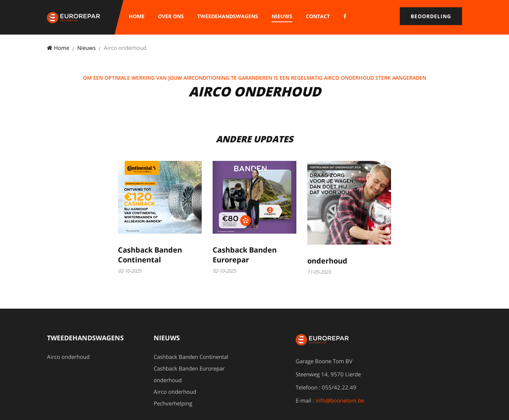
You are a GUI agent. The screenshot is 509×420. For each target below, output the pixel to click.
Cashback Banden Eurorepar (245, 255)
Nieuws (282, 16)
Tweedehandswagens (228, 16)
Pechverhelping (173, 403)
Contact (318, 16)
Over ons (171, 16)
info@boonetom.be (340, 400)
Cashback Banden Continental (150, 255)
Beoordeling (431, 16)
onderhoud (327, 261)
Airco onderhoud (68, 357)
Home (137, 16)
